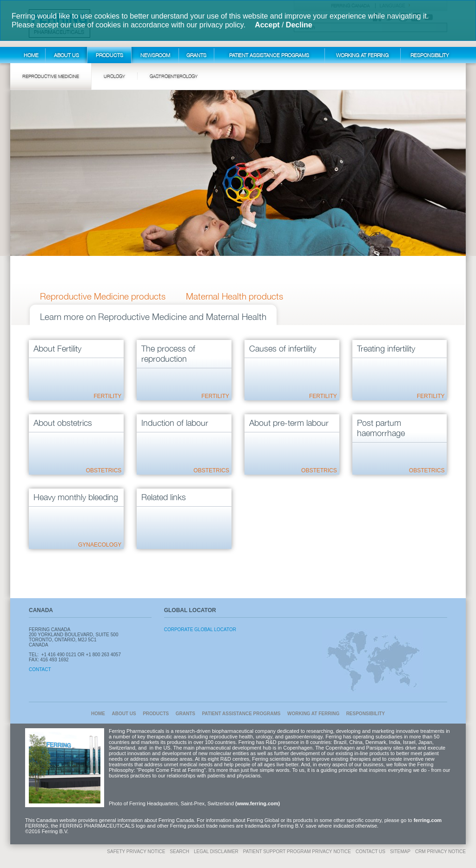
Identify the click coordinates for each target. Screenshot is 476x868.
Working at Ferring (362, 55)
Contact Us (370, 852)
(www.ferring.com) (258, 803)
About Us (66, 55)
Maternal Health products (235, 296)
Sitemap (400, 852)
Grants (196, 55)
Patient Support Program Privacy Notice (297, 852)
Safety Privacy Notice (136, 852)
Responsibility (430, 55)
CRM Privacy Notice (440, 852)
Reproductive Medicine (51, 76)
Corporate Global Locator (200, 630)
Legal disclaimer (216, 852)
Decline (299, 25)
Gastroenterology (174, 76)
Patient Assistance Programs (269, 55)
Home (31, 55)
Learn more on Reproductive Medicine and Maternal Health (153, 317)
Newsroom (155, 55)
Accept (267, 25)
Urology (114, 76)
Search (179, 852)
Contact (40, 669)
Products (109, 55)
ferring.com (428, 820)
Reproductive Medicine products (103, 296)
